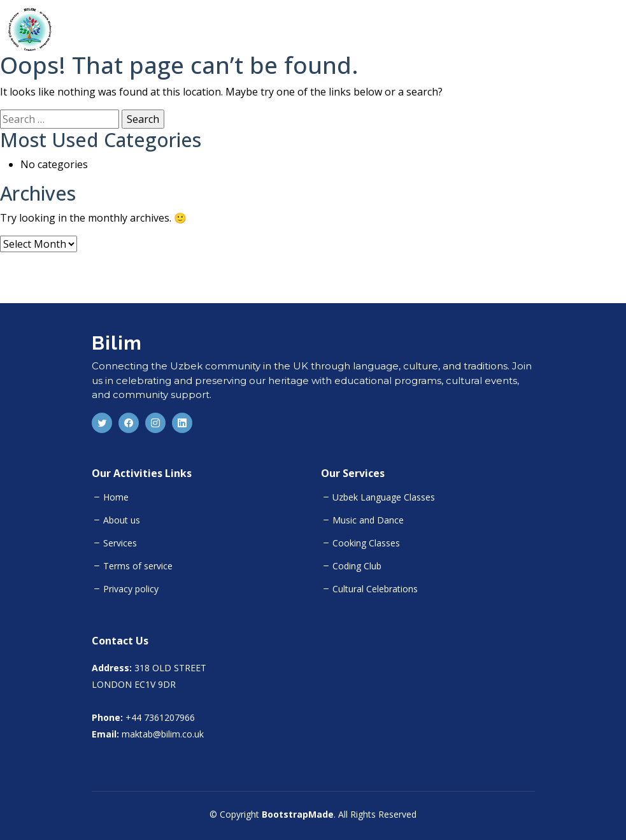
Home (116, 497)
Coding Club (357, 566)
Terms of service (138, 566)
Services (120, 543)
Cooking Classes (366, 543)
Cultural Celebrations (375, 589)
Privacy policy (131, 589)
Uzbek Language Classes (384, 497)
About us (122, 520)
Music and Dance (368, 520)
